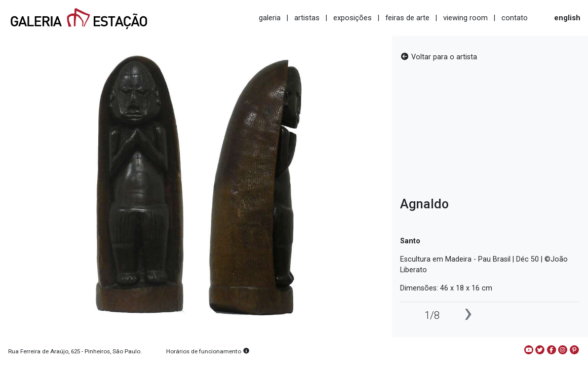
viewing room (465, 18)
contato (515, 18)
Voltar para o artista (439, 57)
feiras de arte (407, 18)
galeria (270, 18)
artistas (307, 18)
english (567, 18)
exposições (352, 18)
